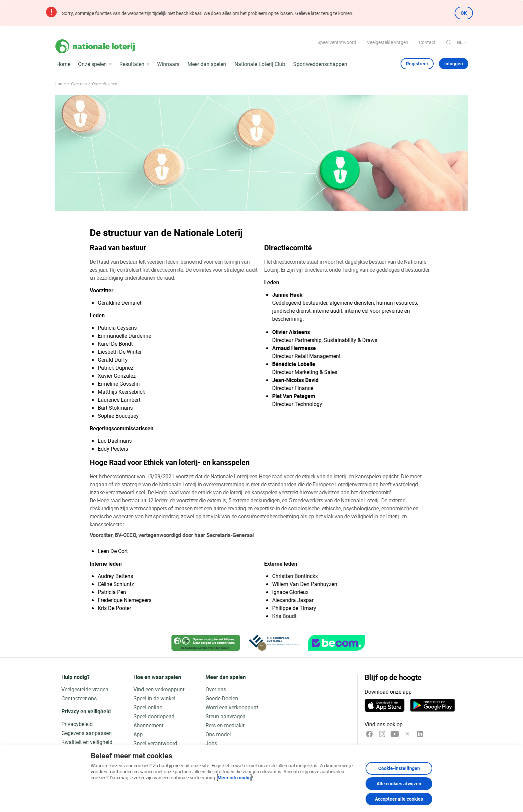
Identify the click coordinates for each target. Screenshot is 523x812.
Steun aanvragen (225, 716)
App (138, 734)
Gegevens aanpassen (87, 733)
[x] (407, 734)
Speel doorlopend (154, 716)
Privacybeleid (77, 724)
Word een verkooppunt (232, 707)
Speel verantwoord (337, 42)
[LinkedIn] (420, 734)
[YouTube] (395, 734)
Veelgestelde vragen (388, 42)
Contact (427, 42)
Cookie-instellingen (399, 768)
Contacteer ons (79, 698)
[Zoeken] (449, 42)
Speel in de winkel (154, 698)
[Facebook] (369, 734)
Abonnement (148, 725)
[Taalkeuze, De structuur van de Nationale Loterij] (462, 42)
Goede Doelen (222, 698)
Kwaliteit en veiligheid (87, 742)
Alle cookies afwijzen (399, 783)
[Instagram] (382, 734)
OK (464, 13)
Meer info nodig (234, 777)
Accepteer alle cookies (399, 799)
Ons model (218, 734)
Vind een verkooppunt (159, 689)
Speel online (148, 707)
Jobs (211, 743)
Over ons (216, 689)
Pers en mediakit (225, 725)
